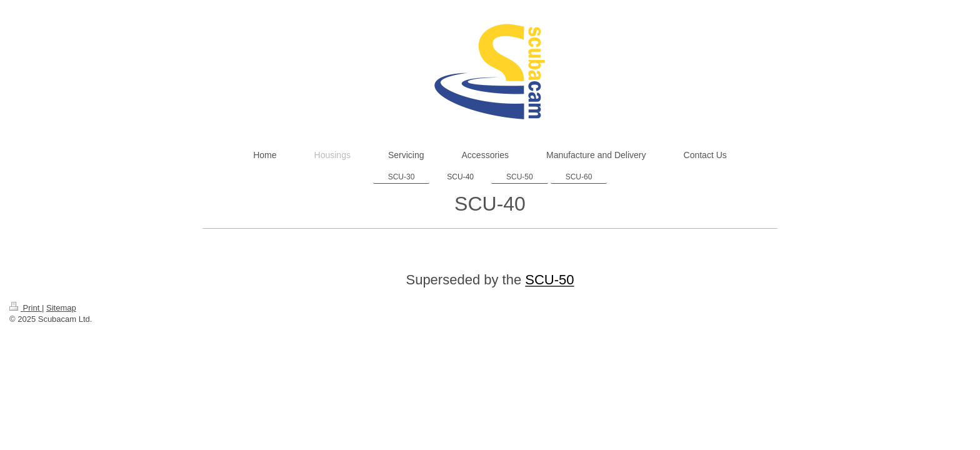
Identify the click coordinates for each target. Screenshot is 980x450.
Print (26, 308)
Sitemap (61, 308)
